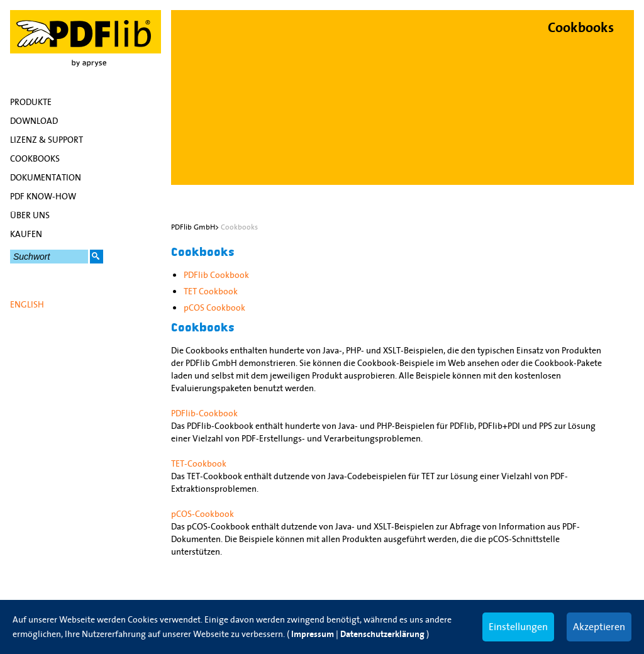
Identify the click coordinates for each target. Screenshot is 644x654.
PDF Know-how (43, 196)
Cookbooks (35, 158)
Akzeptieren (599, 626)
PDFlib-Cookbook (204, 413)
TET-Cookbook (199, 463)
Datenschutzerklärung (382, 634)
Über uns (30, 215)
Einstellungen (518, 626)
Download (34, 121)
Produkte (31, 102)
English (27, 304)
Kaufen (26, 234)
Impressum (313, 634)
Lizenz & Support (47, 140)
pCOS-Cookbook (203, 514)
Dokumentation (46, 177)
